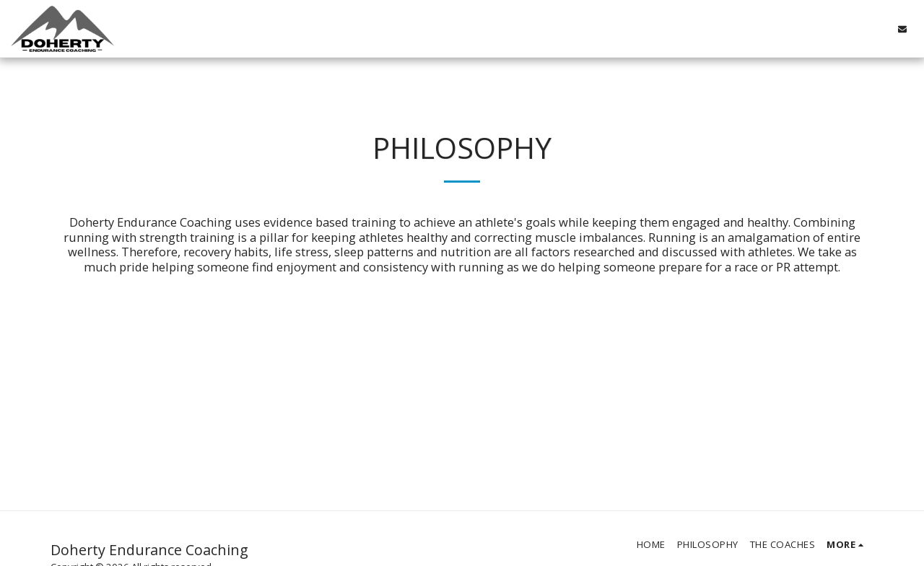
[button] (902, 29)
